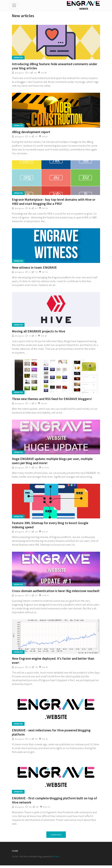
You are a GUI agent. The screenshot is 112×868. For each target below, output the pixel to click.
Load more (56, 835)
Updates (18, 57)
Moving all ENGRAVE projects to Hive (39, 331)
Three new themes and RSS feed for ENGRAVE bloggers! (52, 399)
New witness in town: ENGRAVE (34, 267)
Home (15, 851)
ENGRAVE (56, 856)
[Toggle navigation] (14, 5)
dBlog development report (31, 132)
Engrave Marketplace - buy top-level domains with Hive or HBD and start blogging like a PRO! (54, 202)
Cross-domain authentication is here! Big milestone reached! (56, 591)
